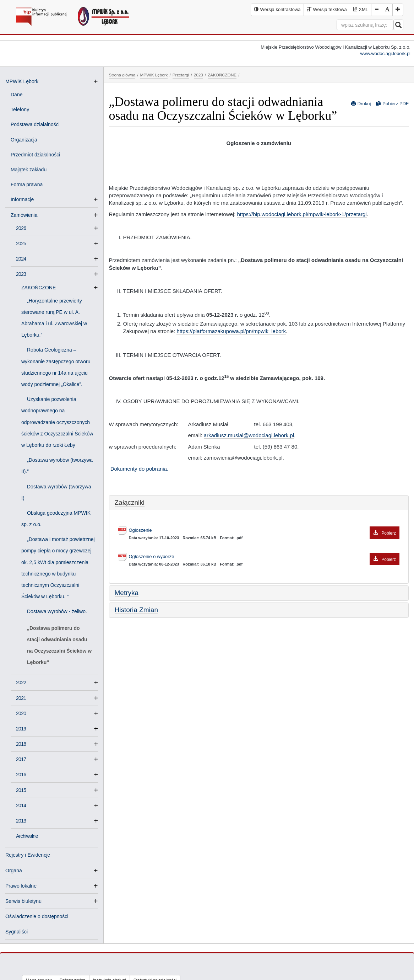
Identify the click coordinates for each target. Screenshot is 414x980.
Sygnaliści (17, 932)
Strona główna (122, 75)
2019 (21, 729)
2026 (21, 228)
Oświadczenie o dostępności (37, 916)
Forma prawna (27, 184)
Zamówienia (27, 215)
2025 (21, 243)
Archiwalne (27, 836)
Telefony (20, 109)
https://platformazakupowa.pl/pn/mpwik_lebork (231, 331)
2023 (21, 274)
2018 (21, 744)
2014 (21, 805)
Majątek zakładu (29, 170)
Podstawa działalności (35, 124)
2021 (21, 698)
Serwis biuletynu (23, 901)
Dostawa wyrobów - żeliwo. (57, 611)
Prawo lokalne (21, 886)
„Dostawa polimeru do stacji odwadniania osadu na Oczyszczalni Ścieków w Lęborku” (59, 645)
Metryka (127, 593)
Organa (14, 871)
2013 (21, 821)
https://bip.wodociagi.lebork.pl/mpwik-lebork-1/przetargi (302, 214)
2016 (21, 775)
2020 (21, 713)
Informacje (25, 199)
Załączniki (130, 502)
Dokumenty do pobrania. (139, 469)
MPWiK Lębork (22, 81)
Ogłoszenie (264, 531)
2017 (21, 759)
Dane (17, 95)
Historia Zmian (136, 610)
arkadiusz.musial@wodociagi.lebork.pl (249, 435)
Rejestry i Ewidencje (28, 855)
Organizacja (24, 140)
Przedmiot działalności (35, 155)
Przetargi (181, 75)
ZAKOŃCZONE (41, 288)
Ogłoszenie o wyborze (264, 557)
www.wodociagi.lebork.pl (385, 53)
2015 (21, 790)
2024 (21, 259)
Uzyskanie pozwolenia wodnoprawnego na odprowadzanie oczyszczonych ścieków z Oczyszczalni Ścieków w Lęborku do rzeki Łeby (57, 422)
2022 (21, 682)
